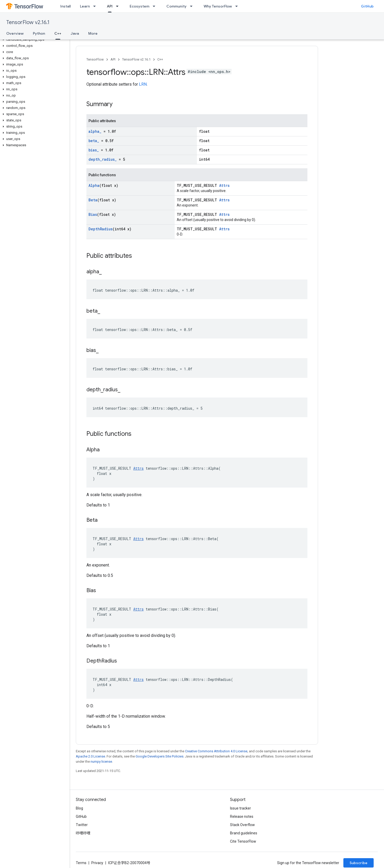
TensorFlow (95, 59)
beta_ (94, 141)
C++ (160, 59)
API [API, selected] (110, 6)
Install (65, 6)
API (113, 59)
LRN (143, 84)
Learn (85, 6)
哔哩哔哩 (83, 833)
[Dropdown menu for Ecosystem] (156, 6)
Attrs (224, 185)
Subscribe (359, 863)
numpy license (101, 762)
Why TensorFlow (218, 6)
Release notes (242, 816)
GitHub (367, 6)
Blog (79, 808)
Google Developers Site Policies (160, 756)
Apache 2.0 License (90, 756)
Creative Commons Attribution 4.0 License (216, 751)
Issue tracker (241, 808)
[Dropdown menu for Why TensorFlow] (238, 6)
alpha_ (95, 131)
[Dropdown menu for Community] (193, 6)
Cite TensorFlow (243, 841)
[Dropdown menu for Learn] (96, 6)
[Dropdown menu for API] (119, 6)
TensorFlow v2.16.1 (28, 22)
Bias (93, 214)
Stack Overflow (242, 825)
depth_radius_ (103, 159)
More (93, 33)
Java (75, 33)
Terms (81, 863)
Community (176, 6)
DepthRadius (101, 229)
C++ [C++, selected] (58, 33)
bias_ (94, 150)
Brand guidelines (244, 833)
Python (39, 33)
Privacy (97, 863)
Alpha (94, 185)
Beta (93, 200)
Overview (15, 33)
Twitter (82, 825)
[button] (34, 40)
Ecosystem (139, 6)
